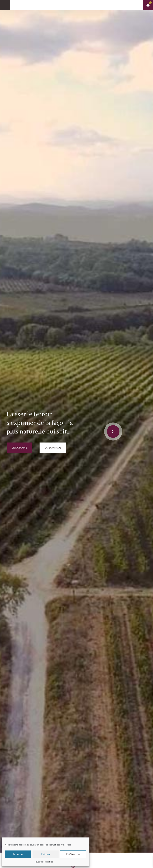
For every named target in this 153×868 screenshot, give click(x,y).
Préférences (73, 854)
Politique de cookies (44, 862)
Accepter (18, 854)
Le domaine (19, 448)
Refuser (46, 854)
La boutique (53, 448)
